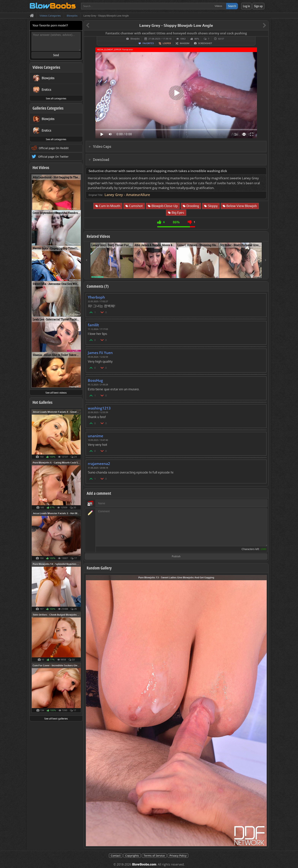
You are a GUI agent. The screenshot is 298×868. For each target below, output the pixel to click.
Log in (246, 6)
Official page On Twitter (53, 157)
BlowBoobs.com (144, 864)
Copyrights (132, 856)
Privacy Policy (178, 856)
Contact (116, 856)
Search (232, 6)
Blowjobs (135, 39)
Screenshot (205, 43)
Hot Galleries (42, 402)
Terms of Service (154, 856)
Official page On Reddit (54, 148)
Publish (176, 557)
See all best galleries (56, 719)
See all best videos (56, 393)
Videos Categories (46, 67)
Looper (167, 43)
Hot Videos (41, 168)
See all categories (56, 98)
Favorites (148, 43)
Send (56, 55)
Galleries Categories (48, 108)
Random (185, 43)
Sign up (258, 6)
